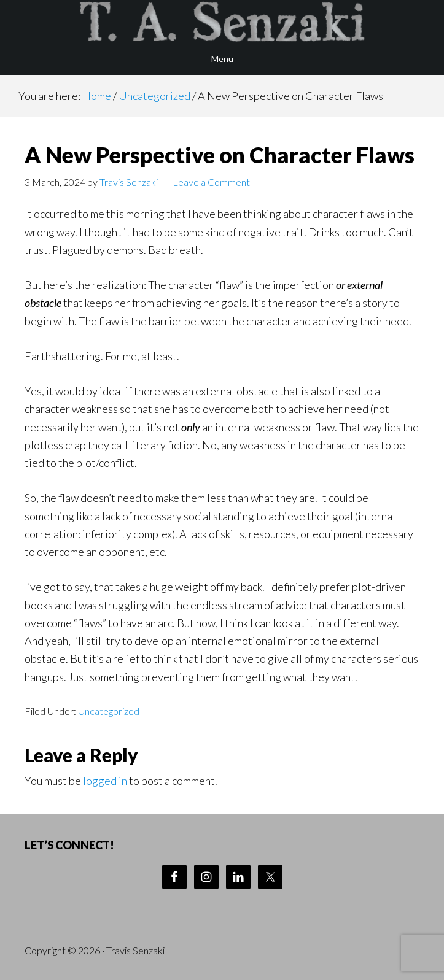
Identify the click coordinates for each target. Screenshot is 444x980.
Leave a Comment (211, 182)
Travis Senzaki (222, 21)
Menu (222, 59)
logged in (105, 781)
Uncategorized (109, 711)
